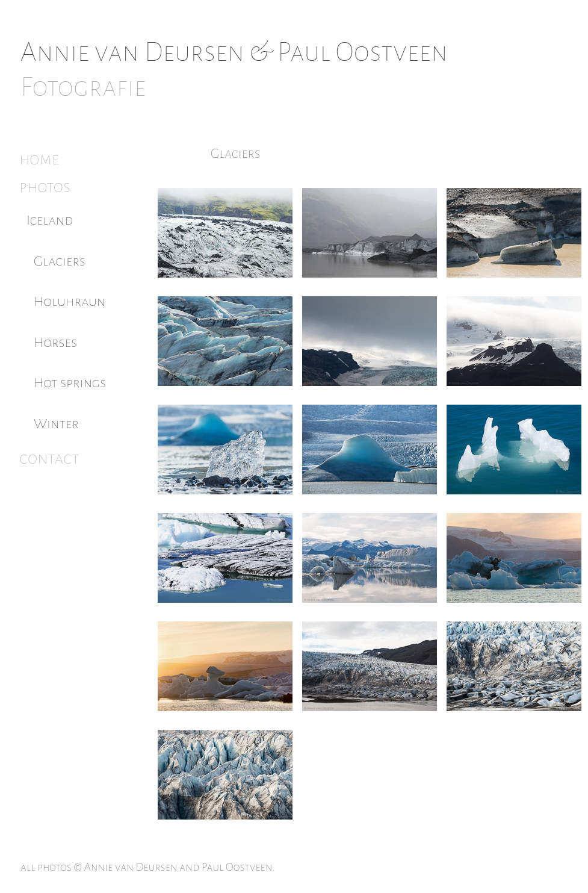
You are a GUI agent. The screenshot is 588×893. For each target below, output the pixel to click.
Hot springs (70, 383)
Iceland (50, 220)
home (39, 159)
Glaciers (60, 261)
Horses (55, 342)
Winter (56, 424)
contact (49, 458)
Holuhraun (70, 301)
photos (45, 187)
